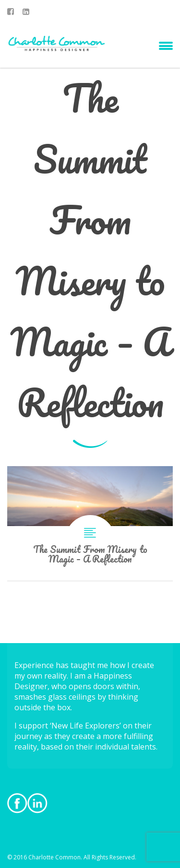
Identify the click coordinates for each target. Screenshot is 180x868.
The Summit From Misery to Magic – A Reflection (90, 523)
